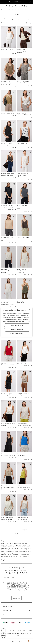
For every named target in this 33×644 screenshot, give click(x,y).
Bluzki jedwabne (14, 19)
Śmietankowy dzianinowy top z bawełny (22, 51)
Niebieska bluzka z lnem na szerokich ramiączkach (24, 455)
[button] (4, 631)
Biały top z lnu (22, 363)
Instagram (22, 630)
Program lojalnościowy (16, 2)
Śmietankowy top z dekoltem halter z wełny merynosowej (24, 271)
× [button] (29, 309)
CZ (15, 635)
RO (18, 635)
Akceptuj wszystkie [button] (17, 325)
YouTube (13, 630)
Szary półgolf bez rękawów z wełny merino (22, 207)
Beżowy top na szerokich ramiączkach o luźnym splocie (9, 83)
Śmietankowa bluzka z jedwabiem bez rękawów (24, 175)
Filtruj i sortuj (7, 23)
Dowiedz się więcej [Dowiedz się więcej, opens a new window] (25, 321)
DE (30, 633)
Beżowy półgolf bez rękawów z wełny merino (7, 239)
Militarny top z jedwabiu (8, 113)
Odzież (14, 10)
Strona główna (6, 10)
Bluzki (20, 10)
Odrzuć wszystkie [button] (17, 330)
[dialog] (16, 322)
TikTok (30, 630)
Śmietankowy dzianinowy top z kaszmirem (6, 271)
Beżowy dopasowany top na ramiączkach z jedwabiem (8, 487)
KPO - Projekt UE (23, 633)
